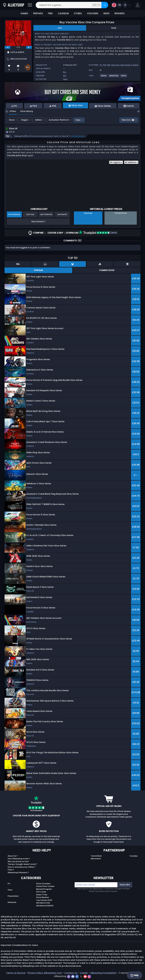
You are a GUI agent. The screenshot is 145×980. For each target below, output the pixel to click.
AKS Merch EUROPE (45, 906)
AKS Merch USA (43, 903)
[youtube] (85, 977)
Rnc (65, 72)
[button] (138, 5)
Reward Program (44, 889)
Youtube (134, 856)
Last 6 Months (46, 215)
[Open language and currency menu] (121, 5)
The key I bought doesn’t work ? (22, 865)
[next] (29, 47)
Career (84, 973)
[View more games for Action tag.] (104, 77)
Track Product (38, 222)
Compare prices (77, 137)
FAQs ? (11, 870)
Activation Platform (59, 120)
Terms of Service (16, 973)
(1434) (98, 233)
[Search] (105, 5)
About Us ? (13, 856)
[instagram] (89, 977)
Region (25, 120)
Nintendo (12, 903)
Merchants (96, 859)
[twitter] (81, 977)
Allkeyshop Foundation (103, 973)
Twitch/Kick (96, 856)
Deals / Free (42, 895)
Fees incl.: (128, 120)
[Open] (30, 5)
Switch (136, 65)
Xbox (65, 79)
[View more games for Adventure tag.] (114, 77)
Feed (114, 28)
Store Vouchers (43, 884)
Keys (78, 120)
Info (60, 28)
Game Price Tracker (45, 887)
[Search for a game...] (72, 5)
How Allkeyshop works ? (19, 859)
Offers (11, 111)
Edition (39, 120)
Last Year (30, 215)
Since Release (14, 215)
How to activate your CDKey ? (22, 867)
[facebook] (77, 977)
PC (101, 65)
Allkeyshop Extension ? (18, 873)
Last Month (62, 215)
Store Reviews (43, 898)
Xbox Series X (126, 65)
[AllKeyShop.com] (14, 5)
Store (12, 120)
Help (134, 975)
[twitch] (69, 977)
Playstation (13, 896)
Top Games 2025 (44, 900)
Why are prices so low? (18, 862)
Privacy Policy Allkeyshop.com (45, 973)
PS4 (105, 65)
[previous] (8, 47)
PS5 (109, 65)
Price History (25, 111)
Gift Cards (41, 892)
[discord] (73, 977)
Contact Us (71, 973)
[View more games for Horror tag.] (124, 77)
